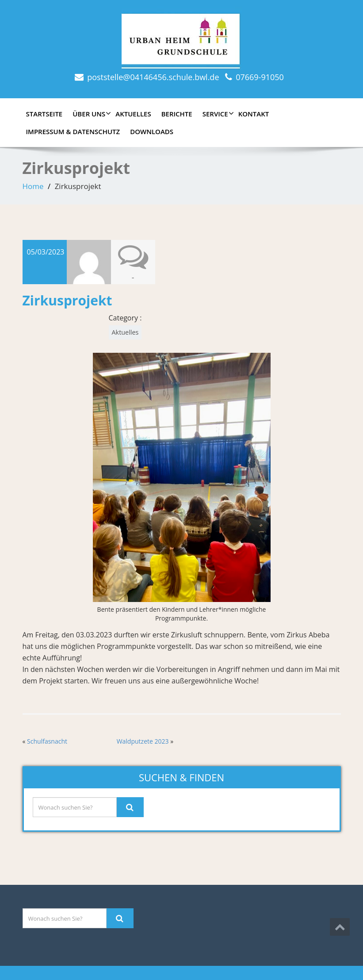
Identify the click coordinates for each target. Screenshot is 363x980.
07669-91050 (260, 77)
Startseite (44, 114)
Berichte (177, 114)
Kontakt (254, 114)
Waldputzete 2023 (143, 741)
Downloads (152, 131)
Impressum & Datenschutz (73, 131)
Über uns (91, 114)
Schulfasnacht (47, 741)
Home (33, 186)
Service (217, 114)
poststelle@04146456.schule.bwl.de (153, 77)
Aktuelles (133, 114)
